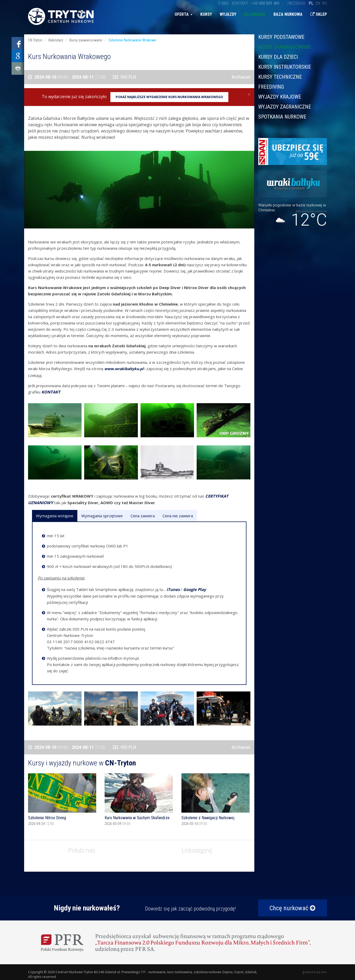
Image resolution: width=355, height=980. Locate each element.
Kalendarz (255, 14)
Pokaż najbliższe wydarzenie (169, 97)
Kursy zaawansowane (285, 47)
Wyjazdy (228, 14)
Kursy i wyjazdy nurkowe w (82, 763)
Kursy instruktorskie (285, 67)
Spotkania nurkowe (282, 116)
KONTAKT (51, 392)
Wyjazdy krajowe (280, 97)
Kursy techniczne (280, 77)
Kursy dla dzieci (278, 57)
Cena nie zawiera (178, 516)
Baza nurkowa (288, 14)
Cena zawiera (143, 516)
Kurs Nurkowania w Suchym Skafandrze (137, 818)
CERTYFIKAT (217, 496)
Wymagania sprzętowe (102, 516)
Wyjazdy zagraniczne (285, 107)
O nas (223, 3)
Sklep (319, 14)
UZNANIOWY (41, 503)
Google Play (195, 589)
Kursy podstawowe (281, 37)
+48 (266, 3)
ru (325, 3)
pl (311, 3)
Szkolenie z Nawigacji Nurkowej (208, 818)
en (318, 3)
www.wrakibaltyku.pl (124, 369)
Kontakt (240, 3)
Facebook (296, 3)
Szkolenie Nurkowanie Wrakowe (132, 40)
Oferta (184, 14)
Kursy (206, 14)
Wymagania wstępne (55, 516)
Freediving (271, 87)
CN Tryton (35, 40)
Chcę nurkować (292, 908)
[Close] (249, 94)
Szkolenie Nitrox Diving (47, 818)
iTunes (173, 589)
